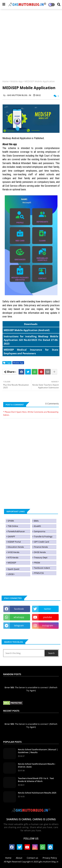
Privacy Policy (50, 858)
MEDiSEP (12, 563)
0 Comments (52, 404)
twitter (48, 609)
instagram (48, 625)
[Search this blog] (24, 653)
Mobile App (17, 81)
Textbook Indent (42, 568)
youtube (48, 617)
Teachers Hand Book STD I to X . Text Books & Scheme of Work (36, 780)
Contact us (32, 858)
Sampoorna (40, 531)
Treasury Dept (41, 557)
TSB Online (13, 526)
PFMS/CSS (39, 573)
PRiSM (37, 563)
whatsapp (19, 617)
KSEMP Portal (14, 542)
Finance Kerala (41, 547)
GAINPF (11, 536)
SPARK (11, 521)
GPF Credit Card (41, 542)
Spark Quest (14, 569)
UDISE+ (11, 574)
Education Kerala (16, 547)
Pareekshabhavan (16, 531)
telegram (19, 625)
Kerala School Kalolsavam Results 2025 (37, 793)
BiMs (36, 521)
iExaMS (37, 526)
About (19, 858)
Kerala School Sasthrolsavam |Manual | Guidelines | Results (38, 751)
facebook (19, 609)
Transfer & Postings (43, 536)
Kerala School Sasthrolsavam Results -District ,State (37, 765)
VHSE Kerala (13, 552)
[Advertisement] (31, 42)
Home (6, 81)
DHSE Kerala (40, 552)
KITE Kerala (13, 557)
